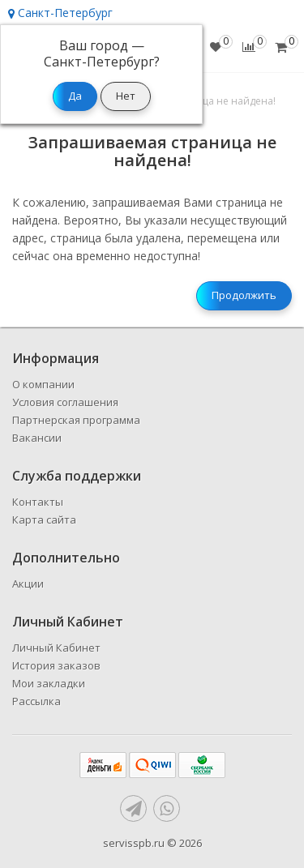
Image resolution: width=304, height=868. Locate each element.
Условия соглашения (65, 402)
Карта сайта (44, 520)
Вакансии (37, 438)
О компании (43, 384)
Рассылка (36, 701)
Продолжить (244, 295)
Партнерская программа (76, 420)
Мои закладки (49, 683)
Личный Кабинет (56, 648)
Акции (28, 584)
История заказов (56, 665)
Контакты (38, 502)
